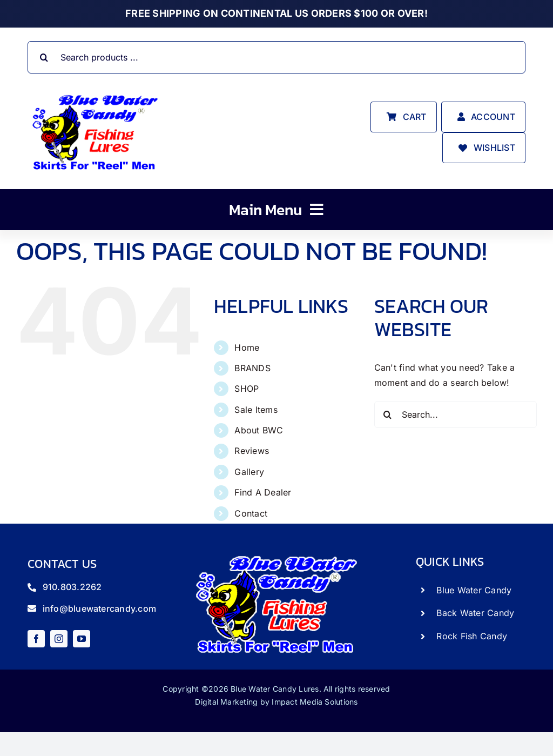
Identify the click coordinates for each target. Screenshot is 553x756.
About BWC (259, 430)
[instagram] (59, 639)
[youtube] (82, 639)
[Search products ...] (276, 57)
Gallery (249, 472)
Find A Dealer (263, 492)
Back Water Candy (475, 613)
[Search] (44, 57)
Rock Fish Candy (472, 636)
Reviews (252, 451)
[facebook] (36, 639)
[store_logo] (95, 94)
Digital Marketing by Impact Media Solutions (276, 702)
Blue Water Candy (474, 590)
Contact (251, 513)
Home (247, 347)
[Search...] (456, 414)
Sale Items (256, 410)
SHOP (247, 389)
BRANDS (252, 368)
